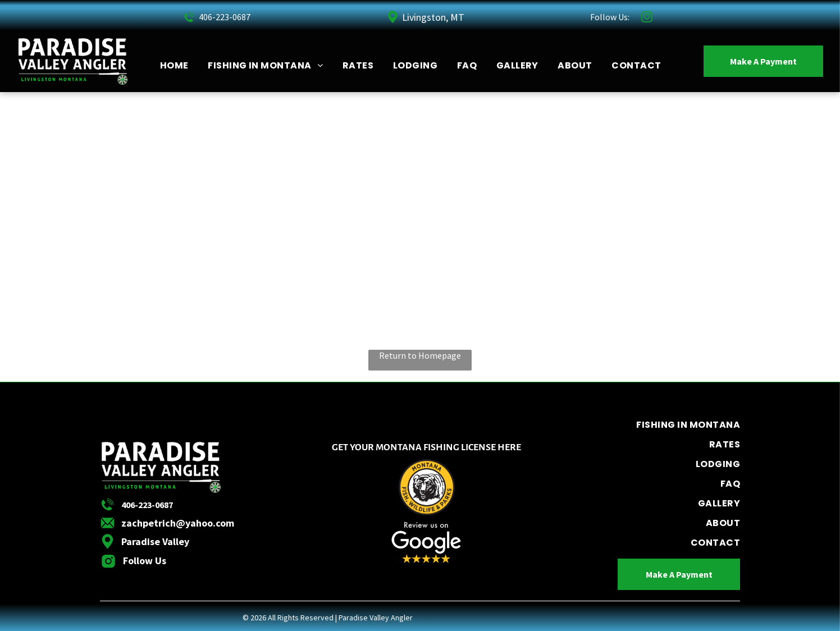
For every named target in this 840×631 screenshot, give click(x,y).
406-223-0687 (225, 17)
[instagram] (647, 18)
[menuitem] (174, 65)
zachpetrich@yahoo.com (178, 523)
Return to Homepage (420, 355)
